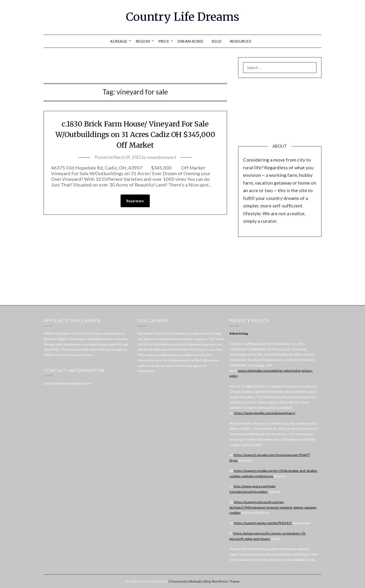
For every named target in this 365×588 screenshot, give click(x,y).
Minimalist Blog (200, 581)
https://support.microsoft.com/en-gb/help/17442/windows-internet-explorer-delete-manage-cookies (273, 507)
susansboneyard (161, 157)
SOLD (217, 41)
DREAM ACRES (190, 41)
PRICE (164, 41)
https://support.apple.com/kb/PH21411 (263, 523)
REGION (143, 41)
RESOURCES (241, 41)
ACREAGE (119, 41)
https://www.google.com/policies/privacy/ (265, 413)
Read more (135, 201)
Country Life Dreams (183, 17)
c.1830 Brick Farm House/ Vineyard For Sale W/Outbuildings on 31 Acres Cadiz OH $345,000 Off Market (135, 134)
